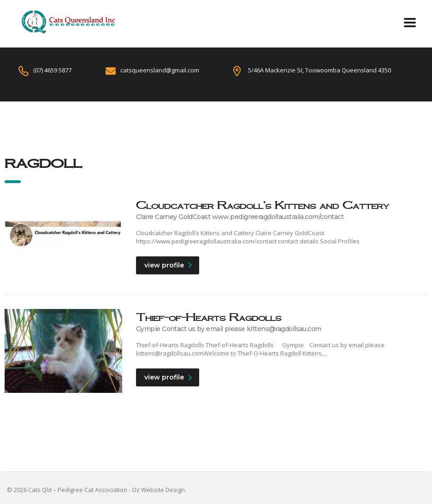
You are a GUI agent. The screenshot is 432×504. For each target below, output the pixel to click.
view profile (168, 265)
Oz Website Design (158, 490)
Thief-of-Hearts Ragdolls (209, 317)
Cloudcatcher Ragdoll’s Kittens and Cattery (263, 205)
